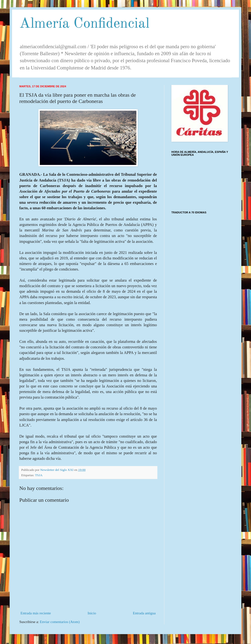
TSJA (39, 475)
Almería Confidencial (84, 24)
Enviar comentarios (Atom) (60, 622)
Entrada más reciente (36, 613)
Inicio (92, 613)
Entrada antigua (144, 613)
